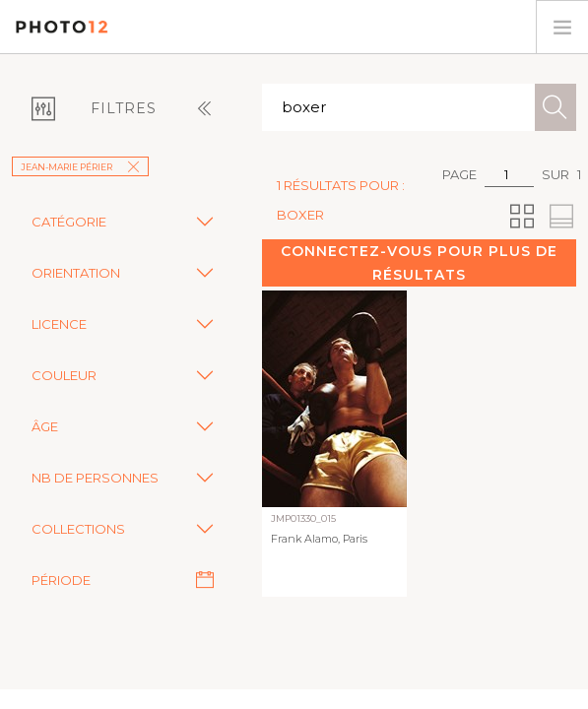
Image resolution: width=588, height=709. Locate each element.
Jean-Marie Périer (80, 167)
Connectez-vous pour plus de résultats (419, 263)
